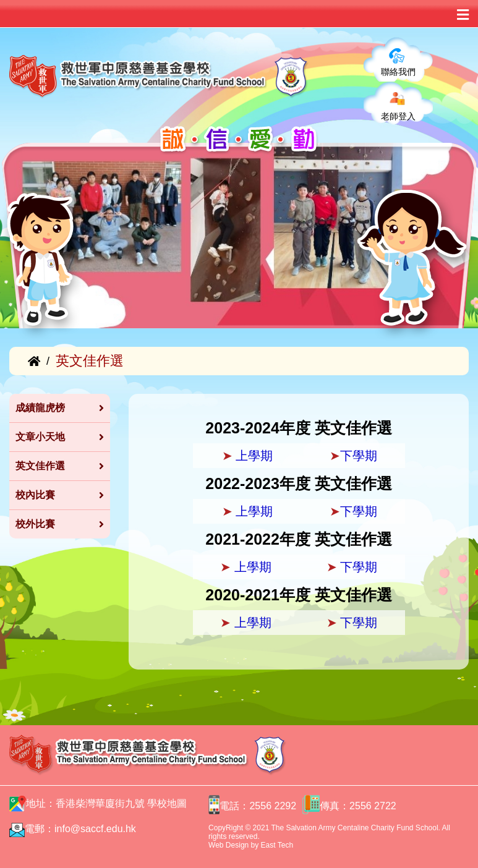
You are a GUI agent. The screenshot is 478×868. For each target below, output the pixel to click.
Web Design (228, 845)
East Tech (277, 845)
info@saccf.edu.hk (95, 829)
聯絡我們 (398, 72)
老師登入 (398, 116)
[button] (23, 297)
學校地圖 (167, 803)
